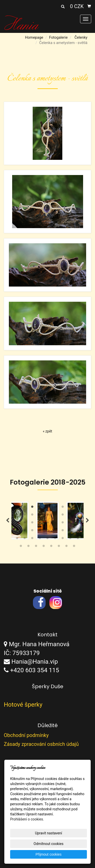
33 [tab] (55, 531)
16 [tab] (63, 516)
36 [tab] (78, 531)
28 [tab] (17, 531)
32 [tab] (48, 531)
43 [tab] (63, 539)
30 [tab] (32, 531)
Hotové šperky (23, 705)
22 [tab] (40, 524)
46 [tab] (21, 547)
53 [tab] (74, 547)
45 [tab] (78, 539)
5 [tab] (48, 508)
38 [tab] (25, 539)
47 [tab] (29, 547)
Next (87, 520)
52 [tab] (67, 547)
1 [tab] (17, 508)
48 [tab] (36, 547)
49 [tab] (44, 547)
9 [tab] (78, 508)
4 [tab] (40, 508)
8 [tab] (70, 508)
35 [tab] (70, 531)
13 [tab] (40, 516)
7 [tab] (63, 508)
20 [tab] (25, 524)
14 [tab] (48, 516)
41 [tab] (48, 539)
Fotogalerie (58, 37)
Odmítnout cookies (49, 844)
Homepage (34, 37)
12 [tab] (32, 516)
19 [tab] (17, 524)
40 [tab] (40, 539)
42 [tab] (55, 539)
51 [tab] (59, 547)
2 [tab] (25, 508)
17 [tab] (70, 516)
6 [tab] (55, 508)
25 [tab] (63, 524)
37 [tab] (17, 539)
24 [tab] (55, 524)
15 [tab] (55, 516)
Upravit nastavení (49, 833)
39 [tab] (32, 539)
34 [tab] (63, 531)
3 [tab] (32, 508)
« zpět (48, 431)
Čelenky (81, 37)
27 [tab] (78, 524)
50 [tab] (51, 547)
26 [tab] (70, 524)
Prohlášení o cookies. (27, 819)
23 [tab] (48, 524)
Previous (8, 520)
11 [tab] (25, 516)
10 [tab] (17, 516)
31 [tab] (40, 531)
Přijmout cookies (49, 854)
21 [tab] (32, 524)
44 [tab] (70, 539)
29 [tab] (25, 531)
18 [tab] (78, 516)
